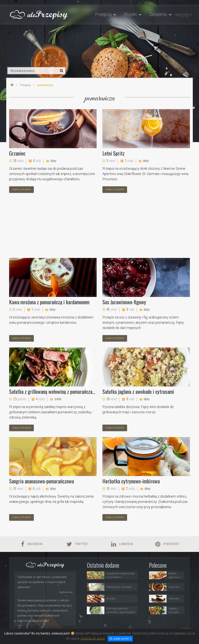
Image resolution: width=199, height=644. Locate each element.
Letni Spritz (113, 153)
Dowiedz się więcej (93, 638)
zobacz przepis (21, 190)
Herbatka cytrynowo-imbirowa (131, 481)
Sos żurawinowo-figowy (124, 302)
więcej (182, 15)
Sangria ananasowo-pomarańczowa (41, 481)
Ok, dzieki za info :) (120, 639)
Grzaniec (17, 153)
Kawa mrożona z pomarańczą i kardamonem (49, 302)
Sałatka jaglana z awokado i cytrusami (138, 392)
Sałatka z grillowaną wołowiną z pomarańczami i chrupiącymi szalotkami (77, 392)
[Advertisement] (99, 226)
